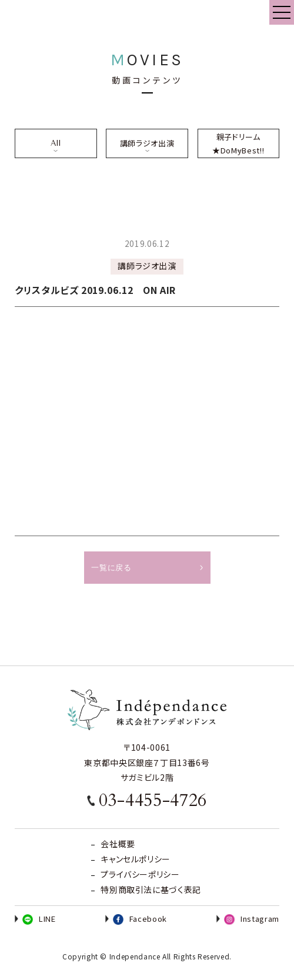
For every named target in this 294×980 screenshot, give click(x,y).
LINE (39, 919)
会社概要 (118, 844)
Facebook (140, 919)
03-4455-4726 (153, 800)
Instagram (252, 919)
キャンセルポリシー (136, 859)
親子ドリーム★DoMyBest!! (238, 143)
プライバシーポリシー (140, 874)
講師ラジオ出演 (147, 143)
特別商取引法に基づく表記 (151, 889)
